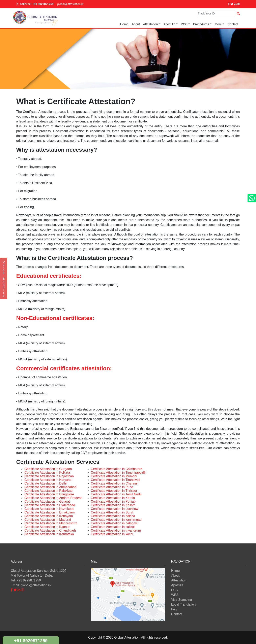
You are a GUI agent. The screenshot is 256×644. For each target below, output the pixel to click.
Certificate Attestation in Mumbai (114, 476)
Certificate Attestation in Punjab (113, 502)
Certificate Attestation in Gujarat (47, 502)
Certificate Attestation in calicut (113, 527)
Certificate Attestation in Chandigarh (50, 530)
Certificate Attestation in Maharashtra (51, 523)
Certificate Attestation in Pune (112, 487)
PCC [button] (184, 24)
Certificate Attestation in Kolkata (47, 473)
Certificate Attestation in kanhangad (116, 520)
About (136, 24)
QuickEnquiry (4, 279)
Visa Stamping (182, 600)
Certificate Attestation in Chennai (114, 483)
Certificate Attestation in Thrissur (114, 491)
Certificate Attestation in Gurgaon (48, 469)
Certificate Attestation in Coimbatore (117, 469)
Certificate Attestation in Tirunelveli (116, 480)
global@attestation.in (70, 4)
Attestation (179, 580)
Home (124, 24)
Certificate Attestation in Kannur (47, 527)
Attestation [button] (150, 24)
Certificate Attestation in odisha (113, 516)
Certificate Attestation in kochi (112, 534)
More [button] (218, 24)
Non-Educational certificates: (55, 318)
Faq (174, 609)
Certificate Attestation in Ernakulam (50, 512)
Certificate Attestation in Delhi (46, 483)
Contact (233, 24)
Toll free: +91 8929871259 (35, 4)
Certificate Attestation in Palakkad (49, 491)
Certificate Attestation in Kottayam (49, 516)
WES (175, 595)
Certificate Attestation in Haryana (48, 480)
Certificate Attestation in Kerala (113, 498)
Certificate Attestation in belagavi (114, 523)
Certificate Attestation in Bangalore (49, 494)
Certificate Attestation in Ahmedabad (51, 487)
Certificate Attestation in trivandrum (116, 530)
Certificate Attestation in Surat (112, 512)
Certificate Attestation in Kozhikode (49, 509)
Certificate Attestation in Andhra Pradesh (53, 498)
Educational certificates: (49, 276)
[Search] (215, 13)
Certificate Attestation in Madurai (48, 520)
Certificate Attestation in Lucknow (115, 509)
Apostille (169, 24)
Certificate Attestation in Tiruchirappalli (118, 473)
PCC (175, 590)
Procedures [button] (201, 24)
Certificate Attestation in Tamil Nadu (116, 494)
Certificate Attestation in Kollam (113, 505)
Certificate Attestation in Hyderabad (50, 505)
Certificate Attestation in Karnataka (49, 534)
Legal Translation (183, 604)
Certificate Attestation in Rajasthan (49, 476)
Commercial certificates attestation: (64, 368)
